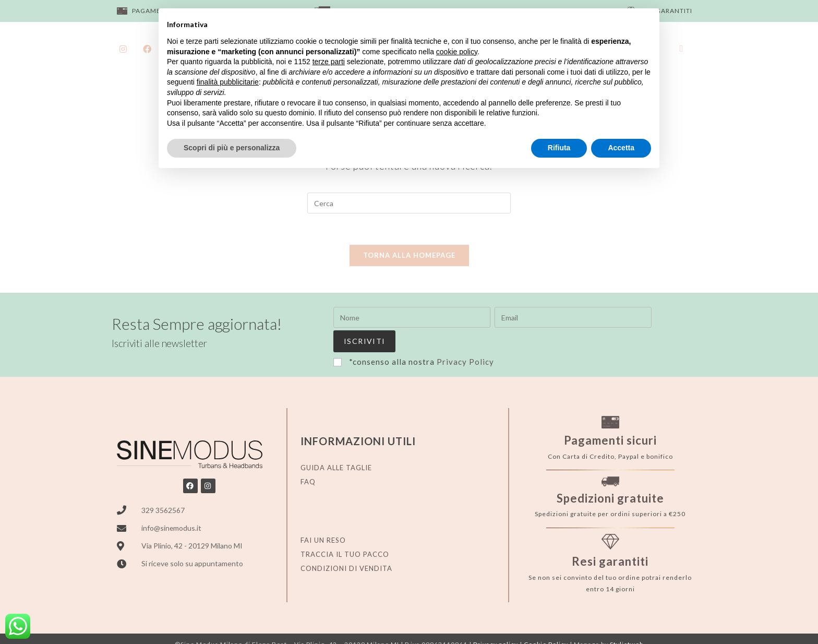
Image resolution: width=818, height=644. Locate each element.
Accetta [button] (621, 148)
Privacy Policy (465, 339)
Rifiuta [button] (559, 148)
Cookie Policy (546, 622)
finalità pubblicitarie (228, 82)
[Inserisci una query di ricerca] (409, 203)
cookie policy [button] (457, 52)
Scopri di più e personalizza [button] (232, 148)
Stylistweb (627, 622)
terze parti (329, 62)
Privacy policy (496, 622)
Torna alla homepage (409, 256)
